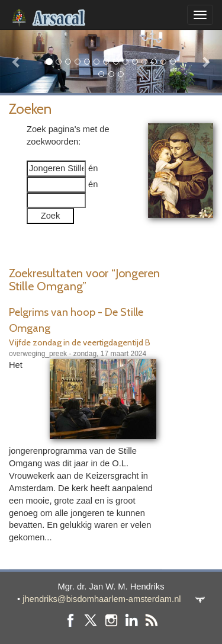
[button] (17, 61)
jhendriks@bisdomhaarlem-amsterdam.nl (102, 599)
